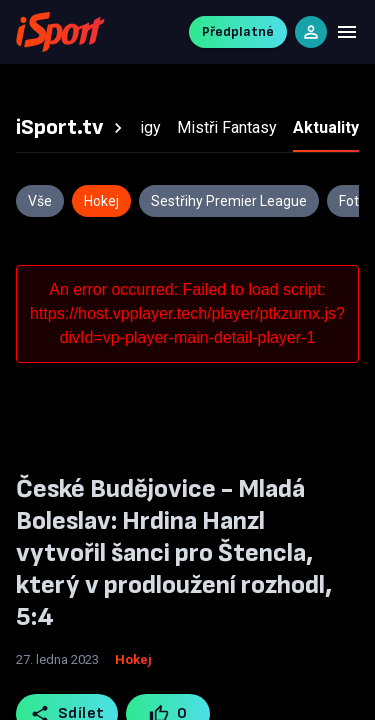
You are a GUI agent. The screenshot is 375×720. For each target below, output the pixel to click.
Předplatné (238, 31)
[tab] (72, 128)
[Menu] (347, 32)
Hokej (133, 659)
